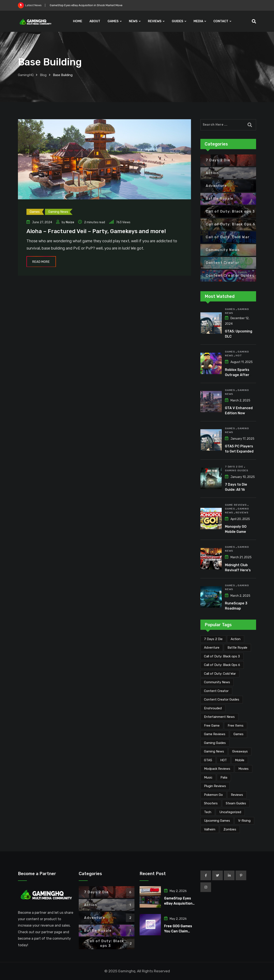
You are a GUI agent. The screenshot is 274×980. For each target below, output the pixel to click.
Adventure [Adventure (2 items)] (212, 648)
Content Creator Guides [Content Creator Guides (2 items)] (222, 699)
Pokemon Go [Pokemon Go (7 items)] (213, 795)
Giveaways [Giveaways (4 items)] (240, 751)
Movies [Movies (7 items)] (243, 769)
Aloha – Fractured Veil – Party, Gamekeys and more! (96, 231)
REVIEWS (155, 21)
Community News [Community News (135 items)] (217, 682)
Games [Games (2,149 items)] (238, 734)
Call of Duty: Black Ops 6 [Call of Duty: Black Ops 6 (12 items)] (222, 665)
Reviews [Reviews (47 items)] (237, 795)
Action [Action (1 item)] (236, 639)
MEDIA (198, 21)
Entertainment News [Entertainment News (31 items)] (219, 717)
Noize (70, 222)
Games (230, 309)
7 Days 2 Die (234, 467)
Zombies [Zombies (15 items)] (230, 829)
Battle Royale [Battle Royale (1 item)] (237, 648)
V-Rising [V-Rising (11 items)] (244, 821)
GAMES (113, 21)
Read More (41, 262)
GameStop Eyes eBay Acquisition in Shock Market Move (86, 5)
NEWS (133, 21)
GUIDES (178, 21)
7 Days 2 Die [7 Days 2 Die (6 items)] (213, 639)
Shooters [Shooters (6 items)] (211, 803)
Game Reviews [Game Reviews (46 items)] (215, 734)
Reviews (242, 513)
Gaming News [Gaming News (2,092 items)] (214, 751)
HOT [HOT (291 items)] (224, 760)
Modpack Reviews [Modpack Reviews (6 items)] (217, 769)
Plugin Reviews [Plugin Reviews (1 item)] (215, 786)
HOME (78, 21)
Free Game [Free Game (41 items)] (212, 726)
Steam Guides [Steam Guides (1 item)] (236, 803)
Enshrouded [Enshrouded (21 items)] (213, 708)
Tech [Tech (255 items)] (208, 812)
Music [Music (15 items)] (208, 777)
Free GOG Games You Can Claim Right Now (178, 931)
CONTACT (221, 21)
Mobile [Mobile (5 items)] (240, 760)
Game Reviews (236, 505)
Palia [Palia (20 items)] (224, 777)
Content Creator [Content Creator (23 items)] (216, 691)
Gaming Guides (236, 470)
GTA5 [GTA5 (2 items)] (208, 760)
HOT (239, 356)
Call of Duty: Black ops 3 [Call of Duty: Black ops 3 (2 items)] (222, 656)
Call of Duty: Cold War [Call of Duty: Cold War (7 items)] (220, 674)
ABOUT (95, 21)
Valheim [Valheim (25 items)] (210, 829)
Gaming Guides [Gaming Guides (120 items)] (215, 743)
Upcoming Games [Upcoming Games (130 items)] (217, 821)
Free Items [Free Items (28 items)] (236, 726)
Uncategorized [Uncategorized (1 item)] (230, 812)
